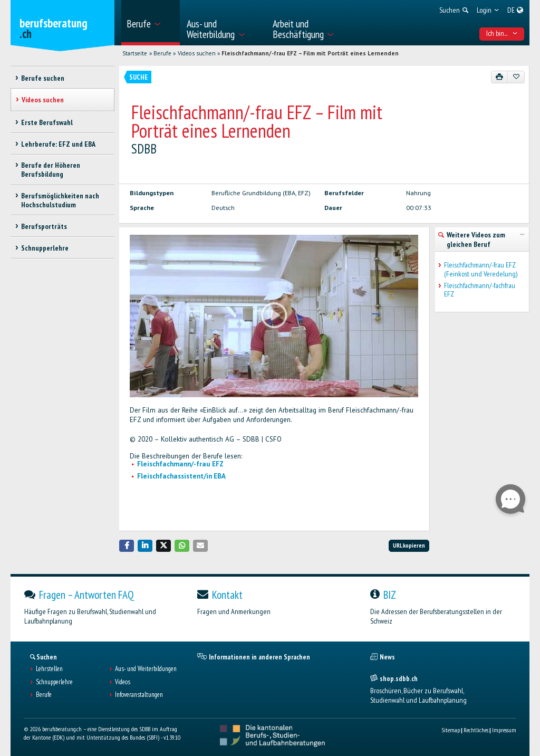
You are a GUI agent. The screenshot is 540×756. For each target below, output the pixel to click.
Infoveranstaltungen (139, 695)
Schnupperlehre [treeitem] (45, 248)
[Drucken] (500, 77)
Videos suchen (197, 53)
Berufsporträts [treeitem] (44, 226)
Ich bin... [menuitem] (502, 33)
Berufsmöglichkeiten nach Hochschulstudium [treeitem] (60, 200)
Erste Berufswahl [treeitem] (47, 122)
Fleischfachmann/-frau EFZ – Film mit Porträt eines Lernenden (310, 53)
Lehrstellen (49, 669)
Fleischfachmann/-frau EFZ (180, 464)
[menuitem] (151, 23)
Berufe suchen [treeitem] (43, 78)
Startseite (135, 53)
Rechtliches (476, 730)
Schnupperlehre (54, 682)
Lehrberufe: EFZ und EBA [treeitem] (58, 144)
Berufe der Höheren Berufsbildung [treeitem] (51, 170)
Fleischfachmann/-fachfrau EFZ (480, 290)
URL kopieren (409, 545)
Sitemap (451, 730)
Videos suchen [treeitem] (43, 100)
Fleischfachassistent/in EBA (181, 476)
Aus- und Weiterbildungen (146, 669)
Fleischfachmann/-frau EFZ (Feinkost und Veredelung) (481, 270)
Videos (123, 682)
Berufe (162, 53)
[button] (127, 546)
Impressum (504, 730)
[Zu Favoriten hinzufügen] (516, 77)
